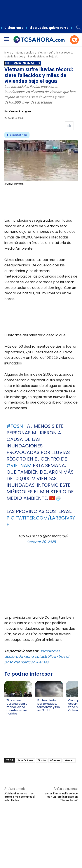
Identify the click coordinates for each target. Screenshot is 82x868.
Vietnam (69, 760)
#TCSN (15, 426)
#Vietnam (19, 465)
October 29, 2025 (41, 542)
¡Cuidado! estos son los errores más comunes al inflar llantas (20, 797)
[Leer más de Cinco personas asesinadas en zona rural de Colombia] (71, 714)
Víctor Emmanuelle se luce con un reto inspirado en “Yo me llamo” (61, 797)
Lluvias (42, 760)
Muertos (55, 760)
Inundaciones (25, 760)
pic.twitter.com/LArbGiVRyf (41, 521)
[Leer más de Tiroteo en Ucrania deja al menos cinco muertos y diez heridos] (9, 718)
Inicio (8, 53)
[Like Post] (69, 126)
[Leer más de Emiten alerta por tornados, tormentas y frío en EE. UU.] (40, 714)
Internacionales (24, 53)
